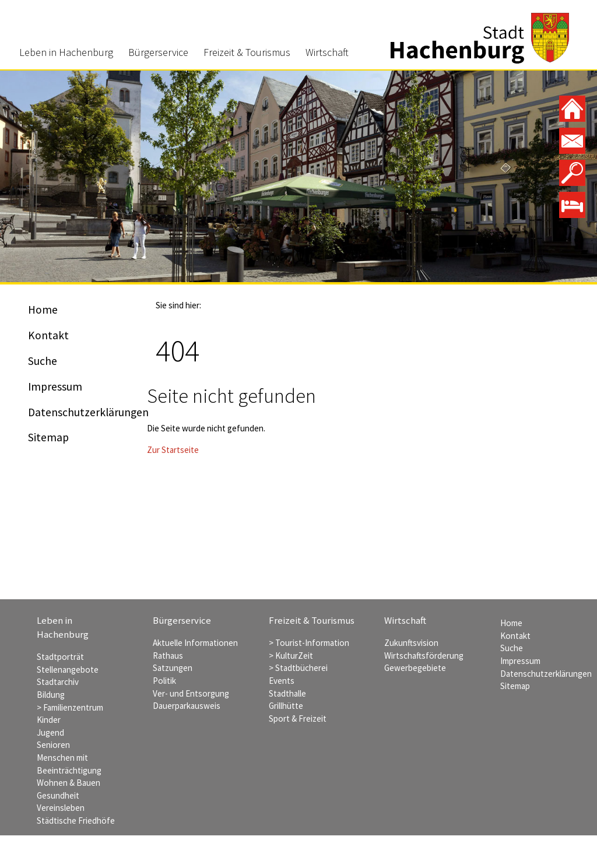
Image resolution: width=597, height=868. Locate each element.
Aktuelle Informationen (195, 643)
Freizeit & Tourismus (247, 52)
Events (282, 681)
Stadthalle (287, 693)
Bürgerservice (158, 52)
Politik (164, 681)
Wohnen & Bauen (69, 783)
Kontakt (48, 335)
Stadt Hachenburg (480, 38)
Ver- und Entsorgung (191, 693)
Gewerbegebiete (415, 668)
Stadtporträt (60, 657)
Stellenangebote (68, 670)
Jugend (50, 732)
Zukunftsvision (411, 643)
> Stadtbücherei (298, 668)
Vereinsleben (61, 808)
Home (43, 310)
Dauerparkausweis (187, 706)
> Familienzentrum (70, 707)
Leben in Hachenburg (66, 52)
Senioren (53, 745)
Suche (43, 361)
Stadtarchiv (58, 682)
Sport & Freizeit (298, 718)
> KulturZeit (291, 656)
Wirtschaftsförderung (424, 656)
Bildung (51, 695)
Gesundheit (58, 795)
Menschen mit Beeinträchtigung (69, 764)
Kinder (49, 720)
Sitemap (48, 437)
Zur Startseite (173, 450)
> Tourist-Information (309, 643)
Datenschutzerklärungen (88, 412)
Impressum (55, 386)
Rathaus (168, 656)
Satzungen (173, 668)
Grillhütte (286, 706)
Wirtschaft (327, 52)
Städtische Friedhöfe (76, 820)
